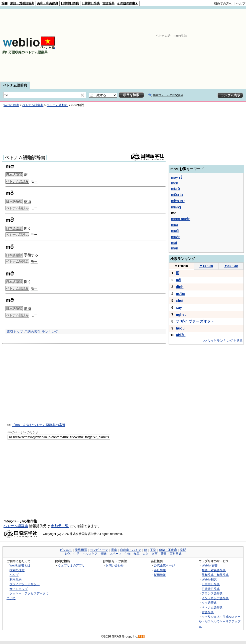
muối (175, 231)
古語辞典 (108, 3)
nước (180, 294)
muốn (176, 237)
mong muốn (181, 219)
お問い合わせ (115, 565)
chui (180, 300)
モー (34, 181)
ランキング (50, 332)
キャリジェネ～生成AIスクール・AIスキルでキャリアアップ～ (220, 621)
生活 (76, 554)
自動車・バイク (131, 550)
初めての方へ (223, 4)
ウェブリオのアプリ (71, 565)
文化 (67, 554)
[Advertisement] (180, 45)
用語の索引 (32, 332)
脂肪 (28, 308)
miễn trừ (178, 201)
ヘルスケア (90, 554)
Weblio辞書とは (20, 565)
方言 (155, 554)
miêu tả (177, 195)
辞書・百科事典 (171, 554)
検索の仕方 (17, 570)
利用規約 (16, 579)
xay (179, 307)
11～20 (206, 266)
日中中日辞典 (70, 3)
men (175, 183)
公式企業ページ (164, 565)
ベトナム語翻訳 (57, 105)
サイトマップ (19, 589)
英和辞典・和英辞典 (215, 575)
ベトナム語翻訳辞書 (25, 158)
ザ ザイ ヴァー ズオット (195, 321)
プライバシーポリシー (25, 584)
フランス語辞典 (212, 593)
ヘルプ (241, 4)
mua (175, 225)
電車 (114, 550)
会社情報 (160, 570)
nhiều (181, 335)
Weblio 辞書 (11, 105)
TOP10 (181, 266)
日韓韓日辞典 (91, 3)
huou (180, 328)
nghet (181, 314)
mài (174, 243)
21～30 (231, 266)
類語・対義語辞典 (22, 3)
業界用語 (81, 550)
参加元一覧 (60, 526)
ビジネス (66, 550)
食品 (137, 554)
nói (179, 280)
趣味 (103, 554)
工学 (153, 550)
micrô (175, 189)
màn (175, 248)
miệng (176, 207)
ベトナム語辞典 (15, 85)
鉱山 (28, 201)
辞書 (5, 3)
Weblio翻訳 (209, 579)
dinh (180, 287)
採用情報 (160, 575)
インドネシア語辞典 (215, 598)
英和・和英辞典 (48, 3)
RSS (142, 637)
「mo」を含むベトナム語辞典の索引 (39, 425)
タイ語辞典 (209, 603)
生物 (128, 554)
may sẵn (178, 177)
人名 (146, 554)
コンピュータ (99, 550)
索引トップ (15, 332)
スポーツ (115, 554)
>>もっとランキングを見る (223, 341)
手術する (31, 255)
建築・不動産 (168, 550)
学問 (183, 550)
